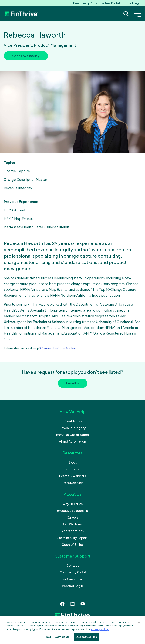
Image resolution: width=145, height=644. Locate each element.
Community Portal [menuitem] (86, 3)
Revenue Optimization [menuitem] (72, 435)
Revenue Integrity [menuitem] (73, 428)
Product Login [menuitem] (132, 3)
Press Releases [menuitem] (72, 483)
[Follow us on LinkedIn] (72, 604)
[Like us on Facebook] (62, 604)
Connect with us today (58, 348)
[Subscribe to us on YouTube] (83, 604)
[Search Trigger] (126, 14)
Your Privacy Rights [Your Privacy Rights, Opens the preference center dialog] (57, 637)
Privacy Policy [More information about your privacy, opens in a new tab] (100, 629)
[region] (72, 630)
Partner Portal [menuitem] (110, 3)
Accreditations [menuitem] (73, 531)
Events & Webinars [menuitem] (73, 476)
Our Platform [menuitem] (72, 524)
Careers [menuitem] (73, 517)
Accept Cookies (87, 637)
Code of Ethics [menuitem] (73, 545)
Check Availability (26, 56)
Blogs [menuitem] (73, 462)
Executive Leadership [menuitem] (72, 511)
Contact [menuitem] (73, 565)
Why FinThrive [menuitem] (73, 504)
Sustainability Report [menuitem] (72, 538)
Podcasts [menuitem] (72, 469)
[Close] (139, 623)
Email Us (73, 383)
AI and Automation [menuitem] (72, 441)
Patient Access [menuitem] (73, 421)
